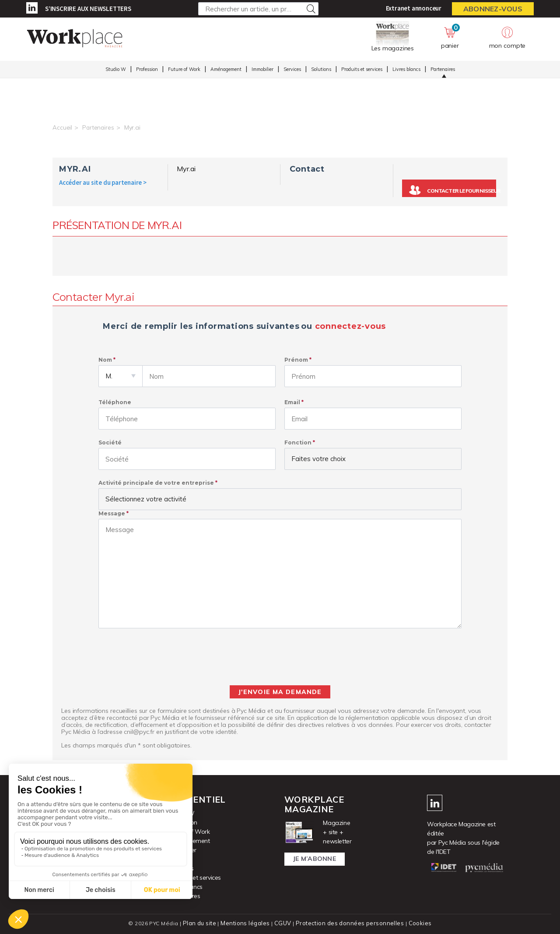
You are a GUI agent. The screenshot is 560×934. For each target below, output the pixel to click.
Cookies (416, 923)
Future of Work (184, 70)
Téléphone (115, 402)
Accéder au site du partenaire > (103, 182)
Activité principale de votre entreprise (156, 483)
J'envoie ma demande (280, 692)
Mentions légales (248, 923)
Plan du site (203, 923)
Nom (105, 360)
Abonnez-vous (493, 9)
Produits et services (362, 70)
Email (292, 402)
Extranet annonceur (414, 8)
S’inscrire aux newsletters (88, 9)
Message (112, 513)
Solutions (321, 70)
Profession (147, 70)
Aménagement (226, 70)
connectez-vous (351, 326)
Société (110, 442)
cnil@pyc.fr (139, 732)
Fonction (298, 442)
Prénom (296, 360)
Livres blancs (406, 70)
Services (292, 70)
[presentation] (280, 657)
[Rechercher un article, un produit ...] (258, 9)
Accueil (62, 127)
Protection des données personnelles (348, 923)
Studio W (116, 70)
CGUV (284, 923)
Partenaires (443, 70)
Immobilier (262, 70)
